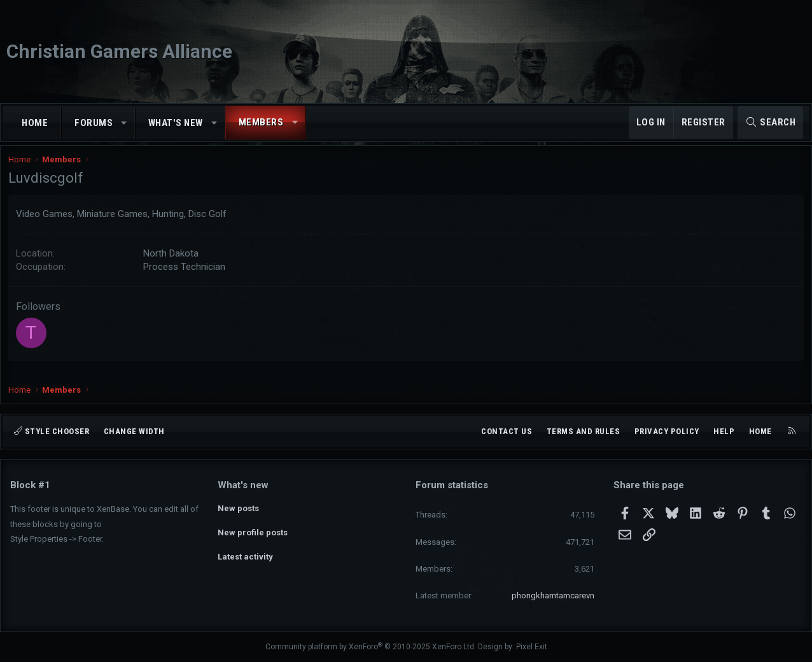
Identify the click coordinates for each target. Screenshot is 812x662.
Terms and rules (584, 431)
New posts (238, 508)
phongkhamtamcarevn (553, 595)
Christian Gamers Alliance (119, 51)
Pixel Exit (532, 647)
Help (724, 431)
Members (261, 122)
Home (35, 123)
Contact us (507, 431)
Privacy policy (667, 431)
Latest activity (245, 553)
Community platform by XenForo (371, 647)
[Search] (770, 123)
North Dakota (173, 262)
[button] (124, 123)
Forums (94, 123)
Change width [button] (134, 431)
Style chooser (52, 431)
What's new (176, 123)
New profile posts (253, 531)
